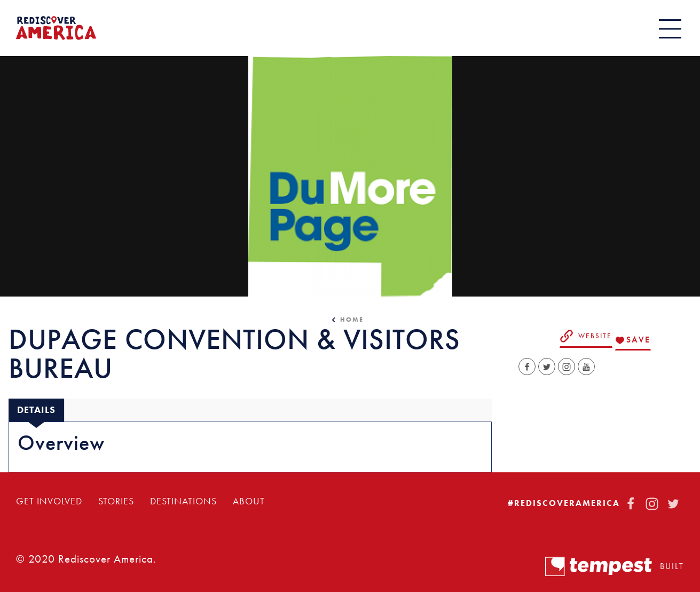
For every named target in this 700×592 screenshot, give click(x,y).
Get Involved (49, 501)
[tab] (36, 410)
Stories (116, 501)
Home (352, 320)
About (249, 501)
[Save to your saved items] (633, 340)
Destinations (183, 501)
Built (615, 567)
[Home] (56, 28)
